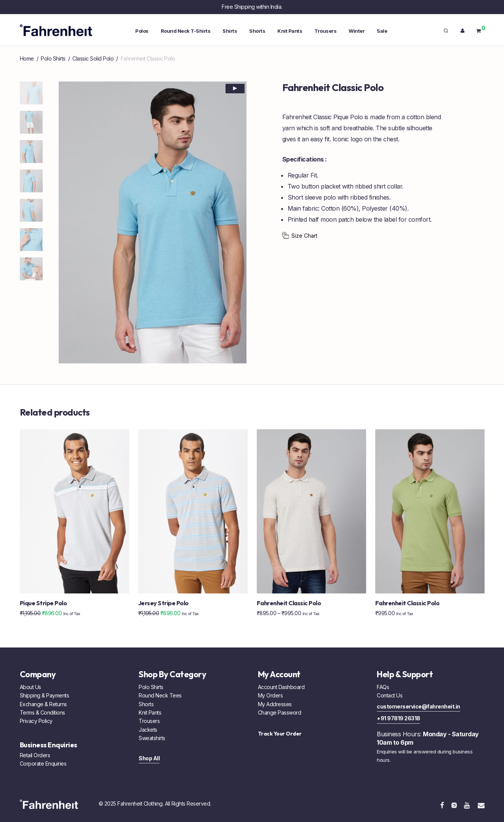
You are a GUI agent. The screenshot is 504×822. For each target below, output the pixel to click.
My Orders (270, 695)
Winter (357, 31)
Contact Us (390, 695)
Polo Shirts (53, 58)
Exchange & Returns (43, 704)
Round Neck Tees (160, 695)
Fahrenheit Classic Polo (289, 603)
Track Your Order (280, 734)
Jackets (148, 730)
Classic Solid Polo (93, 58)
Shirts (230, 31)
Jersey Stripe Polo (163, 603)
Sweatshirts (152, 738)
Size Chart (304, 236)
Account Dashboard (281, 687)
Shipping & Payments (45, 695)
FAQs (383, 687)
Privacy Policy (36, 721)
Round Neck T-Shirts (186, 31)
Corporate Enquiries (43, 764)
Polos (142, 31)
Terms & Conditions (42, 712)
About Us (30, 687)
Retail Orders (35, 755)
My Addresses (275, 704)
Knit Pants (290, 31)
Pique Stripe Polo (43, 603)
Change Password (280, 712)
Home (27, 58)
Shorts (257, 31)
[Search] (446, 31)
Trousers (325, 31)
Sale (382, 31)
